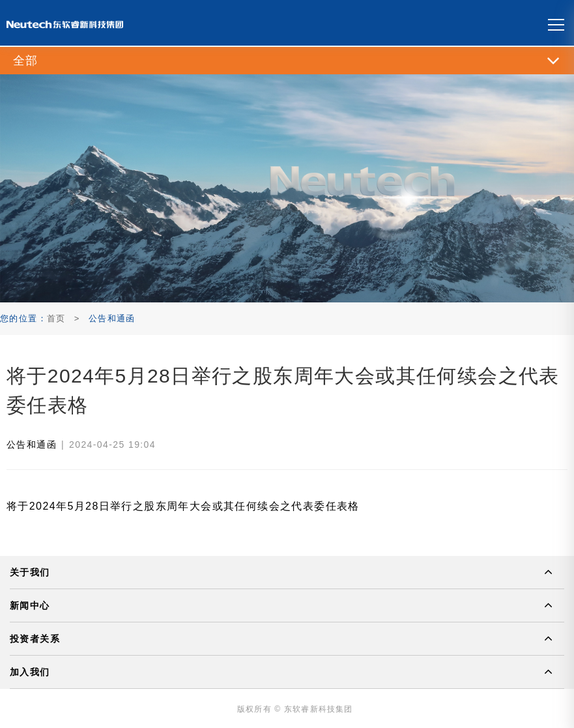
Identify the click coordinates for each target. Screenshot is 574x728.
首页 (56, 318)
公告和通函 (32, 444)
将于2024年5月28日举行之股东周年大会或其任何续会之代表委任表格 (183, 506)
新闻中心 (30, 605)
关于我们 (30, 572)
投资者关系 (35, 639)
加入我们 (30, 672)
